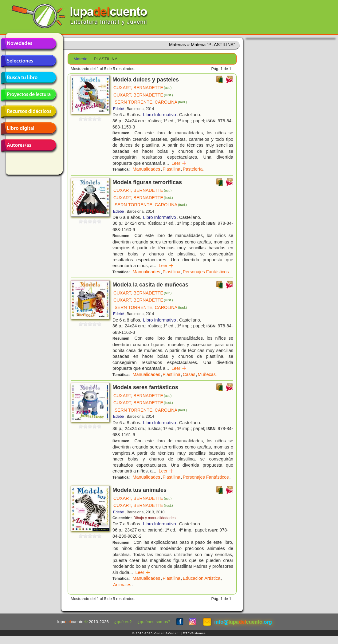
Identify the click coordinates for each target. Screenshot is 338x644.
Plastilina (171, 169)
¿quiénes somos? (154, 622)
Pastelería (193, 169)
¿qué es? (123, 622)
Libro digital (29, 128)
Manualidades (147, 169)
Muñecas (207, 374)
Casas (189, 374)
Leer (179, 163)
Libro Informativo (160, 115)
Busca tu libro (29, 78)
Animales (122, 585)
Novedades (29, 44)
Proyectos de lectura (29, 95)
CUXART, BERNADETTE (142, 88)
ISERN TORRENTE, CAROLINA (150, 102)
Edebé (118, 109)
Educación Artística (202, 578)
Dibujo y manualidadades (154, 518)
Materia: (81, 59)
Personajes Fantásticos (206, 272)
